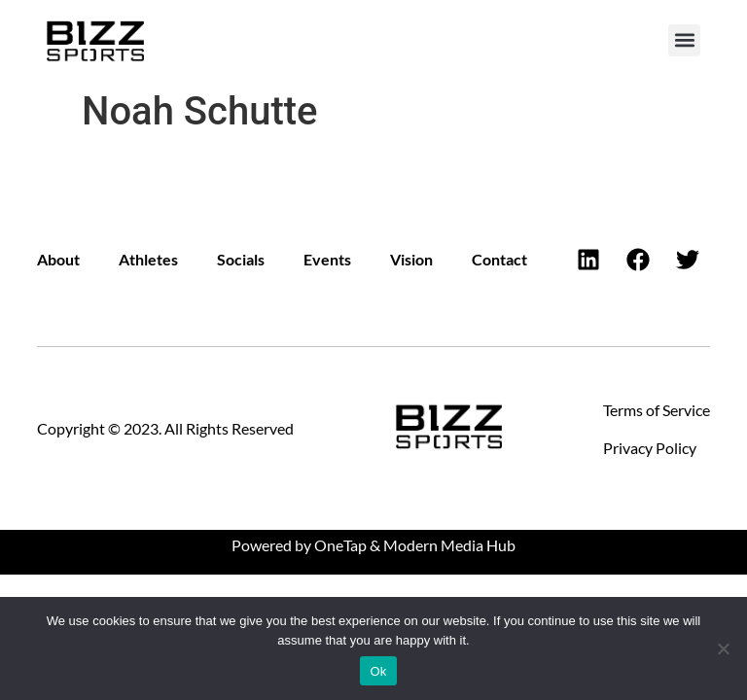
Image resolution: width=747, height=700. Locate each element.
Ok (378, 671)
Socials (241, 259)
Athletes (148, 259)
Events (327, 259)
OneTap (340, 545)
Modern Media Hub (449, 545)
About (58, 259)
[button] (684, 40)
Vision (411, 259)
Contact (499, 259)
